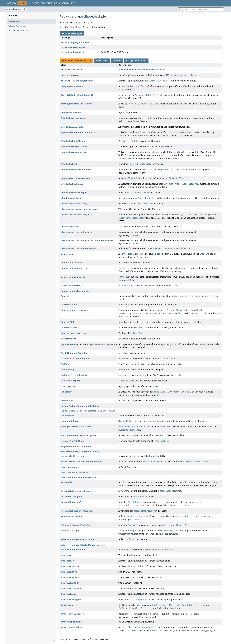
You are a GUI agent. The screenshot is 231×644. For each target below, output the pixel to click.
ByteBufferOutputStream (74, 147)
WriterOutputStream (72, 622)
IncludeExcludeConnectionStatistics (80, 406)
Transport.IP (67, 561)
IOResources (67, 416)
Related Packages (16, 26)
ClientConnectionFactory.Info (76, 215)
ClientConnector (69, 227)
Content (65, 296)
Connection (67, 254)
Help (73, 3)
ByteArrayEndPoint (71, 113)
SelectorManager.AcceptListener (78, 539)
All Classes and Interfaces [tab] (76, 61)
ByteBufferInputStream (73, 141)
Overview (11, 3)
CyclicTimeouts (69, 344)
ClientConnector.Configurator (76, 232)
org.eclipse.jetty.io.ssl (72, 52)
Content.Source (69, 328)
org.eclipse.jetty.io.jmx (73, 47)
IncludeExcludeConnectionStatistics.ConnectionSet (88, 411)
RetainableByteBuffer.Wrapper (77, 511)
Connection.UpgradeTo (73, 277)
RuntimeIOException (72, 516)
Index (57, 3)
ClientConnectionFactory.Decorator (79, 209)
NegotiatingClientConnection (76, 447)
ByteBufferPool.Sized (72, 184)
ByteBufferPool (69, 164)
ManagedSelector (70, 421)
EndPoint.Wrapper (70, 381)
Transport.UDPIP (70, 583)
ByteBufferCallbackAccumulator (78, 132)
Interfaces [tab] (102, 61)
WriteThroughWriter (71, 627)
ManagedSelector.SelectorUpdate (79, 435)
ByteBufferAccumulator (73, 118)
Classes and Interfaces (19, 31)
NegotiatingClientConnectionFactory (80, 451)
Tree (37, 3)
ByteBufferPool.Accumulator (76, 170)
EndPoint (65, 364)
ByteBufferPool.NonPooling (75, 178)
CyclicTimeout (68, 339)
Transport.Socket (70, 566)
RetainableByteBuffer (72, 502)
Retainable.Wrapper (71, 497)
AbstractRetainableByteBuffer (77, 81)
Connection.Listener (71, 263)
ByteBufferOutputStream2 (75, 152)
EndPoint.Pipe (68, 370)
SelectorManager (70, 531)
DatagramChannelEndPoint (75, 359)
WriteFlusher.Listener (72, 614)
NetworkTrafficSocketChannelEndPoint (81, 462)
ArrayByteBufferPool (72, 86)
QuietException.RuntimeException (79, 478)
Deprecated (47, 3)
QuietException (69, 467)
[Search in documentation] (201, 9)
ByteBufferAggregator (72, 127)
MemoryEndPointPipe (72, 441)
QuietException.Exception (74, 473)
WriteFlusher (68, 605)
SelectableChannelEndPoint (75, 525)
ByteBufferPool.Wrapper (74, 193)
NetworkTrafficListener (73, 456)
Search (65, 3)
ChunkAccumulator (71, 198)
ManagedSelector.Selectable (76, 427)
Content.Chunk (69, 305)
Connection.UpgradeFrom (74, 268)
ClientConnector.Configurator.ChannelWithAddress (88, 240)
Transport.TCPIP (69, 572)
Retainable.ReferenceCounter (77, 491)
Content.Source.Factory (73, 333)
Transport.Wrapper (71, 600)
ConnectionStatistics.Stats (75, 291)
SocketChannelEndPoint (74, 550)
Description (14, 21)
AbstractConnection (71, 70)
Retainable (66, 482)
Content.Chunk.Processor (74, 310)
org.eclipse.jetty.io (16, 9)
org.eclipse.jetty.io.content (75, 43)
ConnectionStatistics (72, 286)
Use (31, 3)
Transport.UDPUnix (71, 589)
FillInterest (67, 392)
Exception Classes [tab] (136, 61)
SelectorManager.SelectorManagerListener (84, 545)
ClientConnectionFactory (74, 204)
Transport (66, 555)
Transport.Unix (69, 594)
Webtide (86, 639)
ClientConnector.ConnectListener (78, 248)
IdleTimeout (67, 401)
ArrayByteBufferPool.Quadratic (77, 95)
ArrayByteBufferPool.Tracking (77, 104)
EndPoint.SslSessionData (74, 375)
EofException (68, 386)
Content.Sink (68, 322)
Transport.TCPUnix (71, 577)
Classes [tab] (117, 61)
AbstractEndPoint (70, 75)
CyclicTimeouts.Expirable (102, 344)
